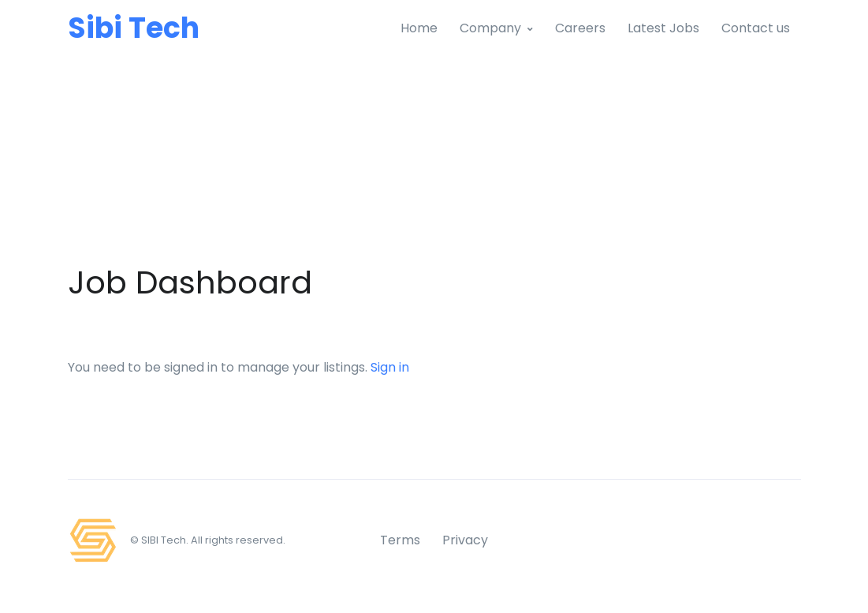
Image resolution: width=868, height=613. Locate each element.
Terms (400, 540)
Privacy (465, 540)
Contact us (756, 28)
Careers (580, 28)
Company (490, 28)
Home (419, 28)
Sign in (390, 367)
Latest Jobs (663, 28)
